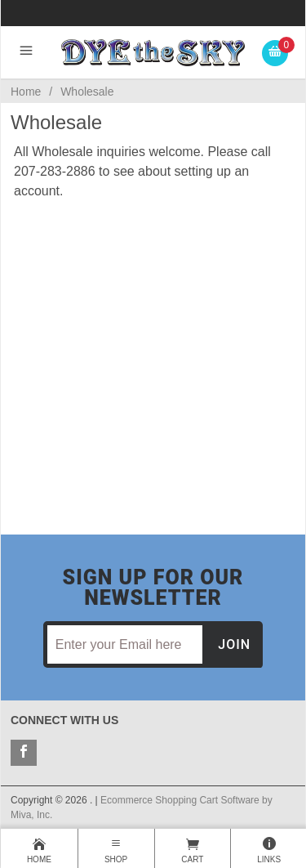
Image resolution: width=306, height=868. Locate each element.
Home (26, 92)
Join (234, 644)
